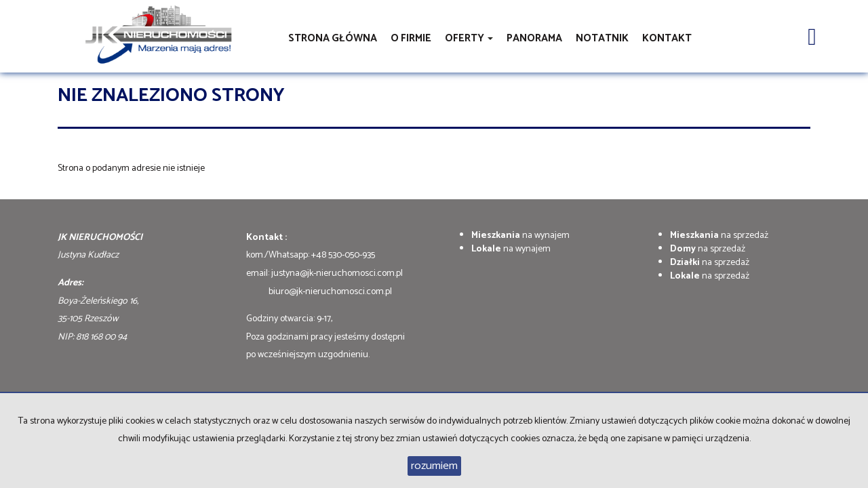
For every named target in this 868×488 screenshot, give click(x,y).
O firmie (411, 38)
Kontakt (667, 38)
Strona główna (333, 38)
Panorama (534, 38)
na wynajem (520, 236)
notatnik (602, 38)
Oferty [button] (469, 38)
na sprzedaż (719, 236)
